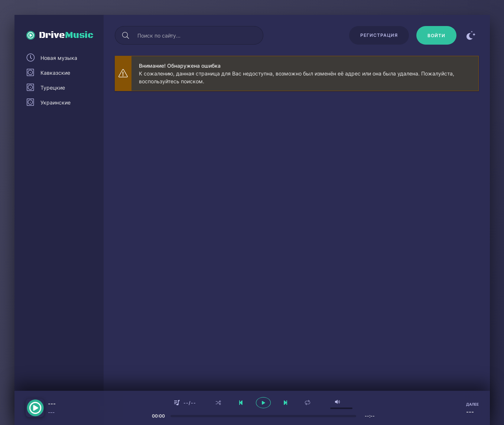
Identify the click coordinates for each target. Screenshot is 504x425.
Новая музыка (59, 58)
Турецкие (53, 88)
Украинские (56, 102)
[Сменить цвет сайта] (471, 35)
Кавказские (55, 73)
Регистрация (379, 35)
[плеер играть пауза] (263, 403)
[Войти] (436, 35)
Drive (66, 35)
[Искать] (126, 35)
